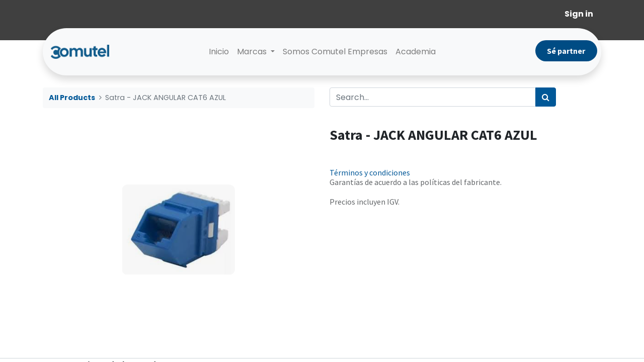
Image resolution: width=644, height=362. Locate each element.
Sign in (579, 14)
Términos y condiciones (370, 172)
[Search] (546, 97)
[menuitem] (219, 52)
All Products (72, 98)
